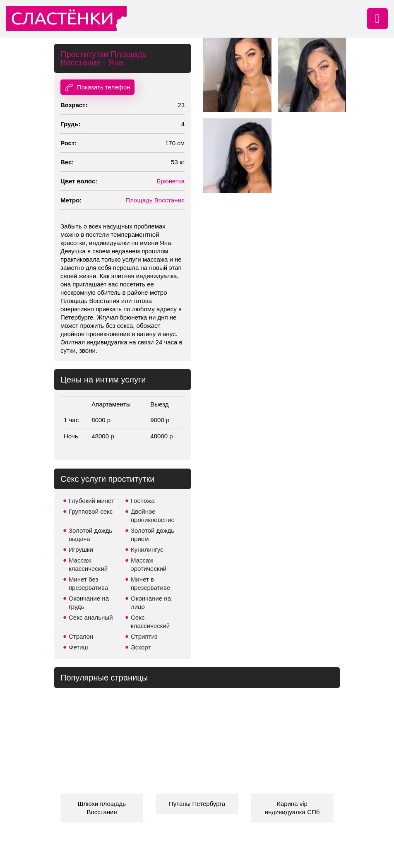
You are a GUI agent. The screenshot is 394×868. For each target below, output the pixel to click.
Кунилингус (147, 549)
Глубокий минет (91, 501)
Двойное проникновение (153, 516)
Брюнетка (171, 181)
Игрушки (81, 549)
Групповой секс (91, 511)
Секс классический (150, 622)
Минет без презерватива (88, 583)
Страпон (81, 636)
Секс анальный (91, 617)
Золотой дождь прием (153, 535)
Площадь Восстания (155, 200)
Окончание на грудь (89, 602)
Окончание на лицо (151, 602)
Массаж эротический (149, 564)
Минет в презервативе (150, 583)
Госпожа (143, 501)
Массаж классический (88, 564)
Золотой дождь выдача (90, 535)
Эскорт (141, 647)
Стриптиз (144, 636)
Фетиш (78, 647)
